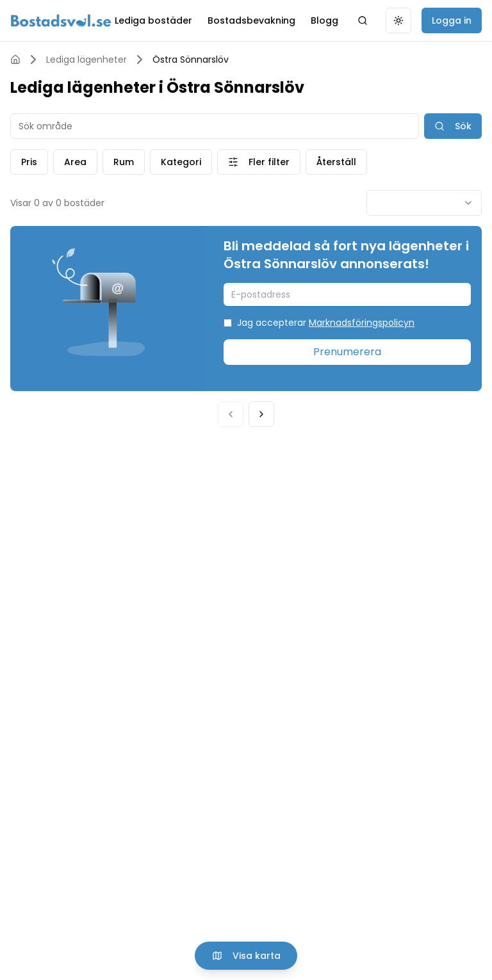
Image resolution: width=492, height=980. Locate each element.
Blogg (324, 20)
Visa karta (246, 956)
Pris (29, 162)
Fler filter (259, 162)
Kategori (181, 162)
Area (75, 162)
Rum (124, 162)
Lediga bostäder (153, 20)
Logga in (452, 20)
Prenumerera (347, 352)
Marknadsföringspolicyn (362, 323)
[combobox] (424, 203)
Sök (453, 126)
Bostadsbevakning (251, 20)
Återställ (336, 162)
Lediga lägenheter (86, 60)
